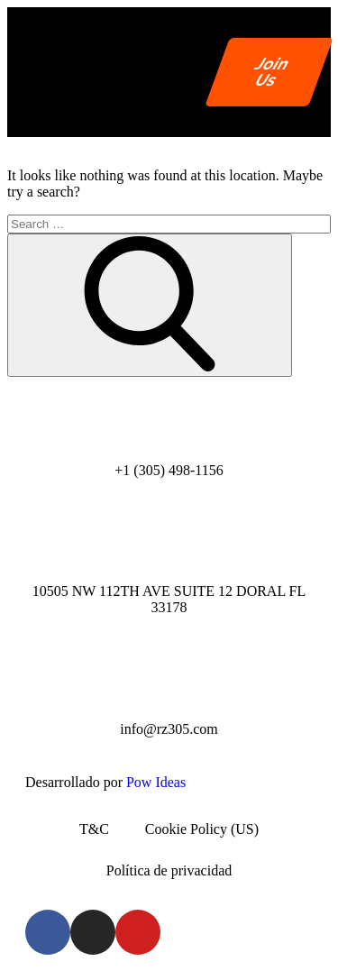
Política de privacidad (169, 870)
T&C (94, 829)
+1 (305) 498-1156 (169, 470)
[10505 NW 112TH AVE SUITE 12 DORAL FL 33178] (169, 538)
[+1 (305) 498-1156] (169, 417)
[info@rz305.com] (169, 676)
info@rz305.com (169, 729)
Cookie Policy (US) (202, 829)
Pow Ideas (156, 782)
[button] (177, 72)
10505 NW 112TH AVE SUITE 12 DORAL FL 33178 (169, 599)
